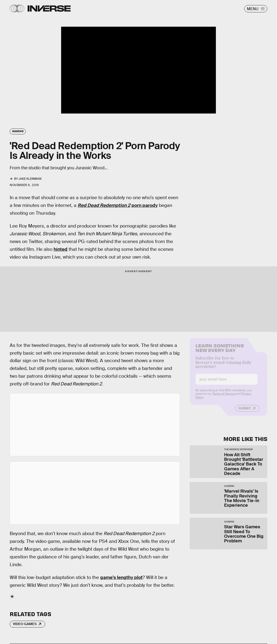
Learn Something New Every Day (220, 351)
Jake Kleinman (30, 179)
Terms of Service (224, 397)
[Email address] (227, 383)
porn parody (145, 205)
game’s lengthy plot (121, 577)
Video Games (25, 624)
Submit (245, 412)
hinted (61, 249)
